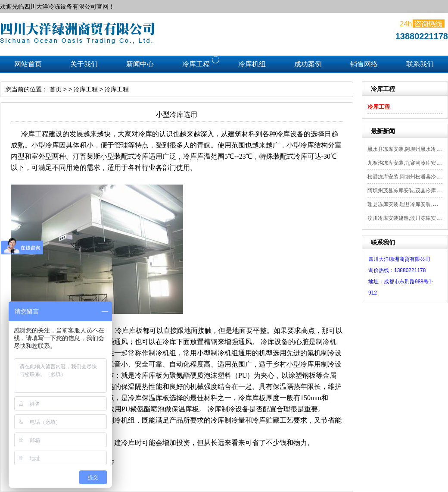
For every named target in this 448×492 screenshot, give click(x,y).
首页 (56, 89)
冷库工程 (379, 107)
